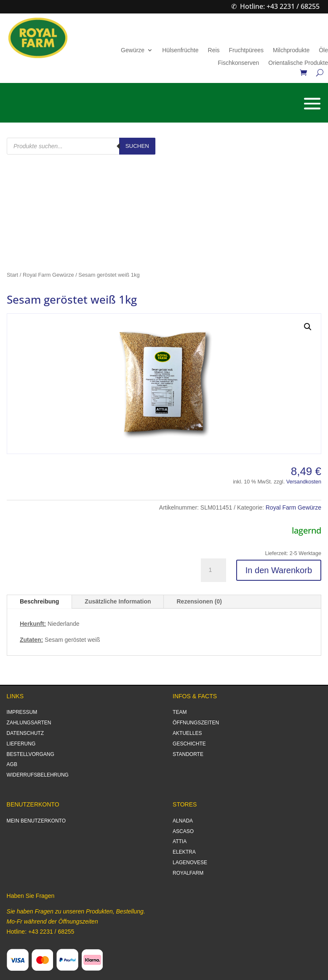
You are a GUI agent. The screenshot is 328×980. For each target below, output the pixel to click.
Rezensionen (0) (199, 601)
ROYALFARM (188, 873)
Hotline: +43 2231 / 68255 (280, 6)
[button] (308, 327)
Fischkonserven (238, 63)
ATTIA (180, 841)
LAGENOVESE (190, 863)
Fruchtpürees (246, 50)
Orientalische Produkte (298, 63)
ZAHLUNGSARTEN (29, 723)
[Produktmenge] (213, 570)
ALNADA (183, 821)
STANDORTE (188, 754)
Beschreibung (39, 601)
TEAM (180, 712)
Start (12, 275)
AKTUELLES (187, 733)
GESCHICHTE (189, 744)
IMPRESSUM (22, 712)
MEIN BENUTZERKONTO (36, 821)
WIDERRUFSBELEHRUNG (38, 775)
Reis (214, 50)
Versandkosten (304, 482)
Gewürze (133, 50)
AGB (12, 764)
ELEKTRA (184, 852)
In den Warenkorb (279, 570)
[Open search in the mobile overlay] (81, 146)
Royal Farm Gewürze (48, 275)
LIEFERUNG (21, 744)
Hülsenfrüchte (180, 50)
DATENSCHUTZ (25, 733)
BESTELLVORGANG (31, 754)
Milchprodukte (291, 50)
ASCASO (183, 831)
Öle (323, 50)
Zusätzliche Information (118, 601)
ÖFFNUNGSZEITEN (196, 723)
